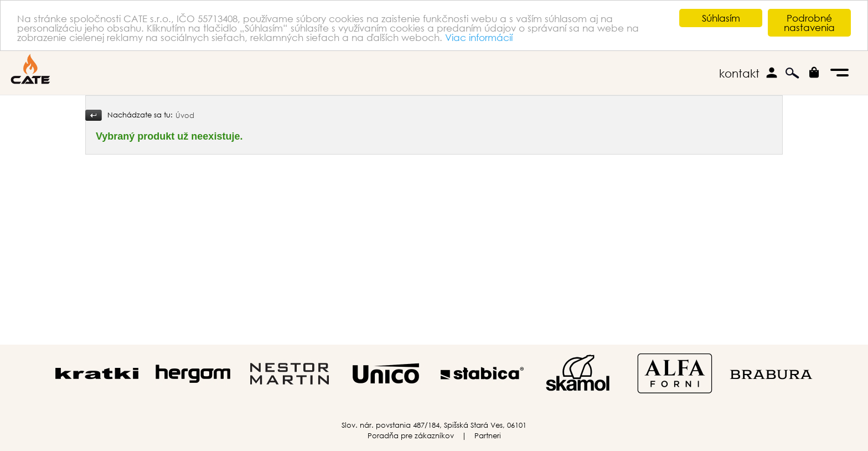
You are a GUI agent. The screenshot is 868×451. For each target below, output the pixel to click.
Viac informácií (479, 37)
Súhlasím (721, 18)
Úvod (185, 116)
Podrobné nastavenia (809, 23)
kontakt (739, 73)
